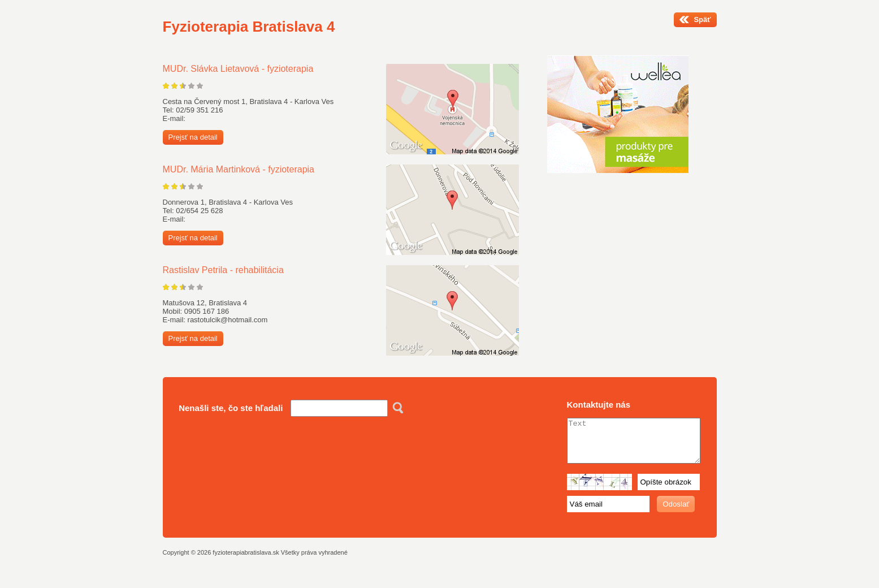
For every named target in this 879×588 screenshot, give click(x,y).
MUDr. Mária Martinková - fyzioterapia (239, 169)
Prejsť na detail (193, 137)
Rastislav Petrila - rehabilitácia (223, 270)
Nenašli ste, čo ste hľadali (231, 408)
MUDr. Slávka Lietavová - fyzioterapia (238, 69)
